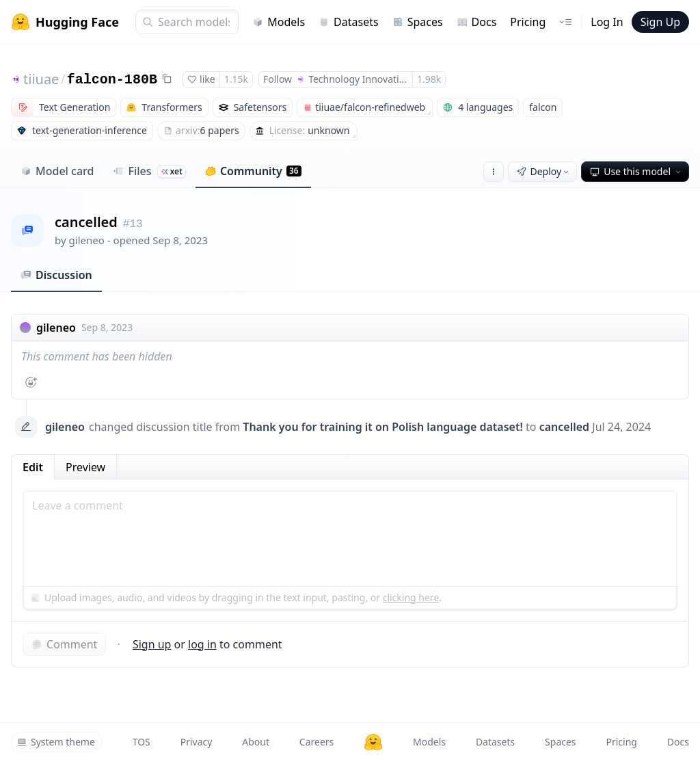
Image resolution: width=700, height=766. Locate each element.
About (256, 742)
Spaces (418, 22)
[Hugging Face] (373, 742)
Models (279, 22)
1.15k (236, 79)
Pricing (528, 22)
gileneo (87, 240)
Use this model (636, 171)
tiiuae (41, 79)
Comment (64, 644)
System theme (56, 742)
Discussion (56, 275)
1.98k (429, 79)
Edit (33, 467)
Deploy (544, 171)
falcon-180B (112, 80)
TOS (142, 742)
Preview (85, 467)
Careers (317, 742)
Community (253, 171)
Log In (607, 22)
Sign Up (660, 22)
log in (202, 644)
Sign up (152, 644)
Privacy (197, 742)
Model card (57, 171)
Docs (477, 22)
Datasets (349, 22)
